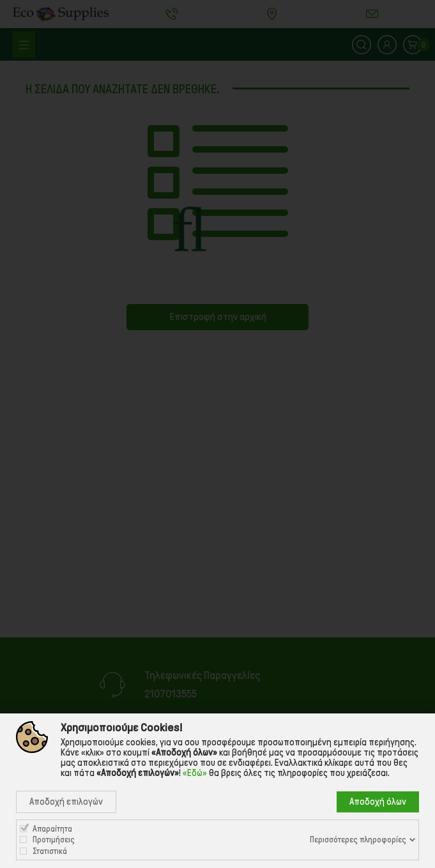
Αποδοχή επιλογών (66, 802)
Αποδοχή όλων (378, 802)
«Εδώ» (195, 773)
